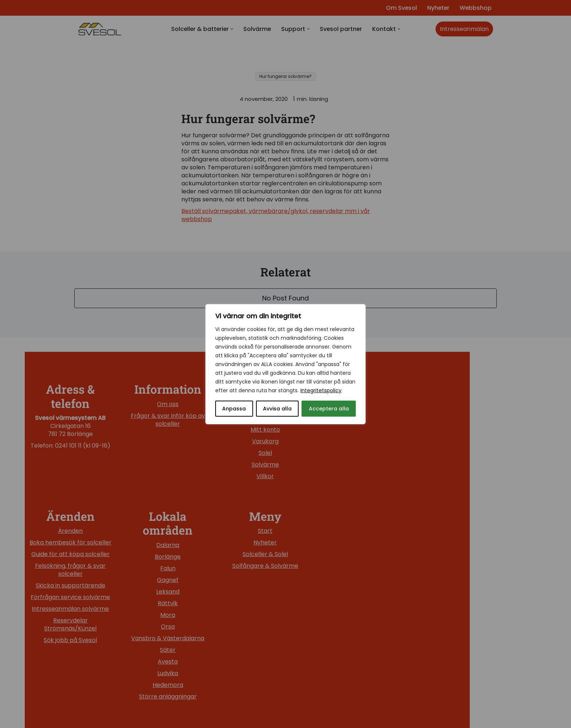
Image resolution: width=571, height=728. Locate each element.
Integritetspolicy (321, 390)
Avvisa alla (277, 409)
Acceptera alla (329, 409)
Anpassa (234, 409)
